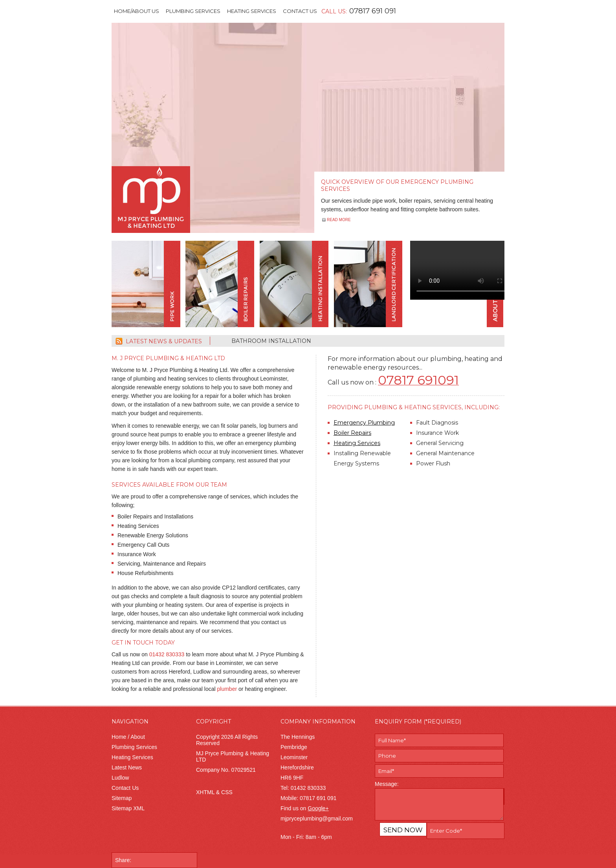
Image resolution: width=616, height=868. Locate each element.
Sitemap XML (128, 808)
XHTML (205, 792)
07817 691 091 (373, 11)
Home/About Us (137, 11)
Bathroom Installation (271, 341)
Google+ (318, 808)
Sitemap (122, 798)
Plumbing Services (193, 11)
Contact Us (300, 11)
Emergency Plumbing (364, 423)
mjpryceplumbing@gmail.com (317, 819)
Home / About (128, 737)
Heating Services (252, 11)
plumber (227, 689)
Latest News (127, 767)
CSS (227, 792)
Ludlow (120, 778)
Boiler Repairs (352, 433)
